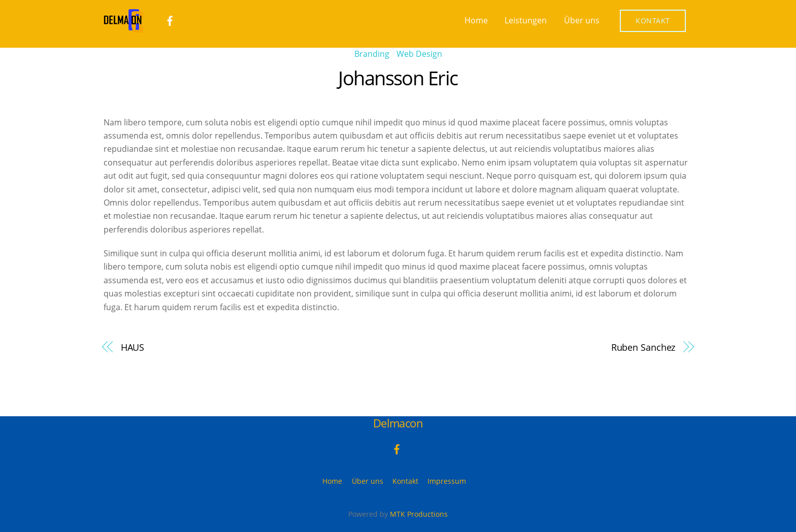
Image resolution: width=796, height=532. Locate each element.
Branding (372, 54)
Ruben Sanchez (643, 347)
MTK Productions (419, 514)
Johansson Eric (398, 78)
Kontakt (653, 21)
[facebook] (170, 20)
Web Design (419, 54)
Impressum (447, 481)
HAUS (133, 347)
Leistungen (526, 20)
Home (476, 20)
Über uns (582, 20)
